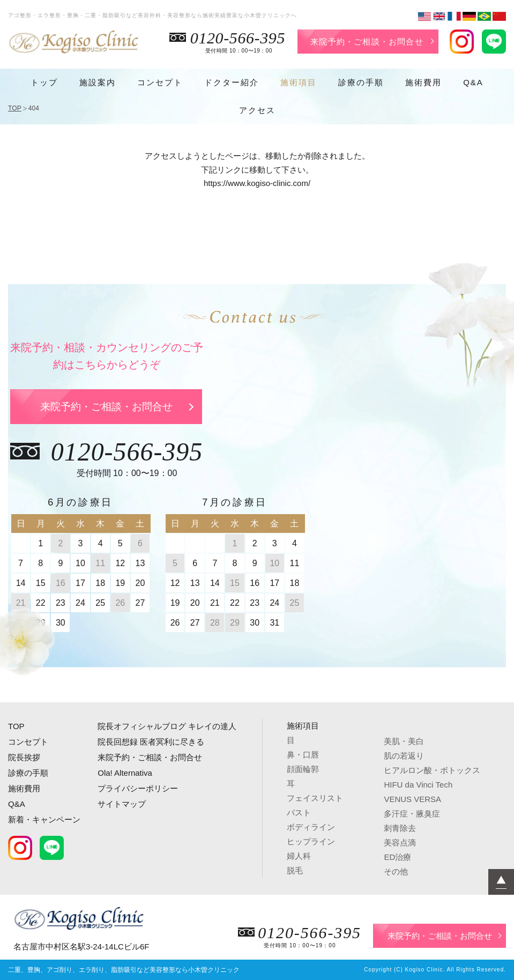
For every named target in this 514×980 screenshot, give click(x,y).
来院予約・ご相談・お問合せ (367, 42)
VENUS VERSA (412, 799)
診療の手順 (361, 82)
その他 (396, 871)
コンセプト (160, 82)
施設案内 (98, 82)
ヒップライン (311, 841)
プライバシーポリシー (138, 788)
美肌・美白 (404, 741)
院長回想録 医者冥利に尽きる (151, 742)
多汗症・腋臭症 (412, 814)
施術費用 (423, 82)
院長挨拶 (24, 757)
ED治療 (397, 857)
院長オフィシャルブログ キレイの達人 (167, 726)
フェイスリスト (315, 798)
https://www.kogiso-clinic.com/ (257, 183)
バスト (299, 812)
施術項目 (299, 82)
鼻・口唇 (303, 755)
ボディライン (311, 827)
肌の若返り (404, 756)
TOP (15, 108)
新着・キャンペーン (44, 819)
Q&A (473, 82)
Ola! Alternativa (125, 773)
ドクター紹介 (232, 82)
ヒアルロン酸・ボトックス (432, 770)
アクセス (257, 110)
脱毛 (295, 870)
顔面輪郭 (303, 769)
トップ (44, 82)
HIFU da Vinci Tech (418, 785)
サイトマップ (122, 804)
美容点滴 (400, 842)
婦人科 (299, 856)
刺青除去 (400, 828)
